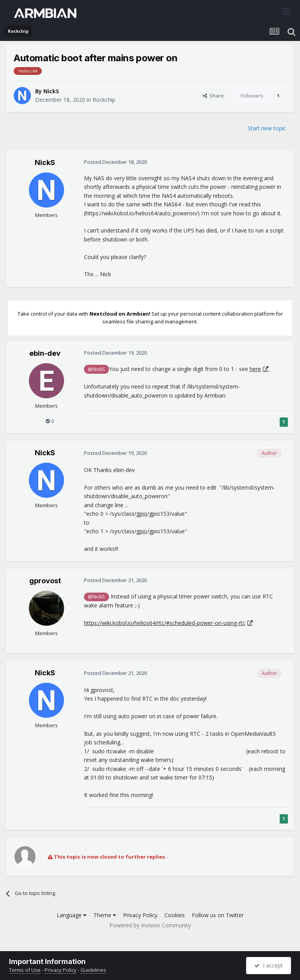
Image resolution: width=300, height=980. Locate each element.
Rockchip (104, 100)
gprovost (45, 581)
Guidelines (93, 970)
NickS (51, 91)
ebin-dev (45, 353)
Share (213, 96)
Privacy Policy (140, 915)
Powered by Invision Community (150, 925)
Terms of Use (25, 970)
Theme (105, 915)
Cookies (175, 915)
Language (71, 915)
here (255, 369)
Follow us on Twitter (218, 915)
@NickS (96, 369)
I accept (269, 965)
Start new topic (267, 128)
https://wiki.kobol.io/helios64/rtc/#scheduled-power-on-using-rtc (165, 623)
